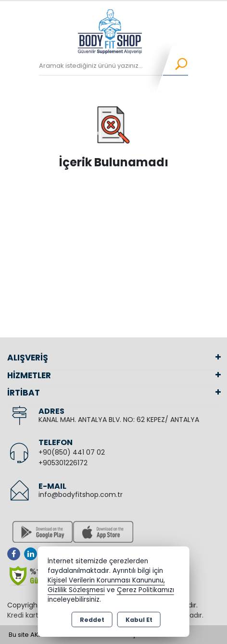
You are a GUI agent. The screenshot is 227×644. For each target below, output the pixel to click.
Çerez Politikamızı (145, 590)
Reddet (92, 620)
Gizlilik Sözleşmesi (76, 590)
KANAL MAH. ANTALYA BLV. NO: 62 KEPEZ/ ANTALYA (119, 420)
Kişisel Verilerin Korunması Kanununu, (106, 580)
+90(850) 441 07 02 (72, 452)
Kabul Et (139, 620)
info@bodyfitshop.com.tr (81, 495)
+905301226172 (63, 463)
